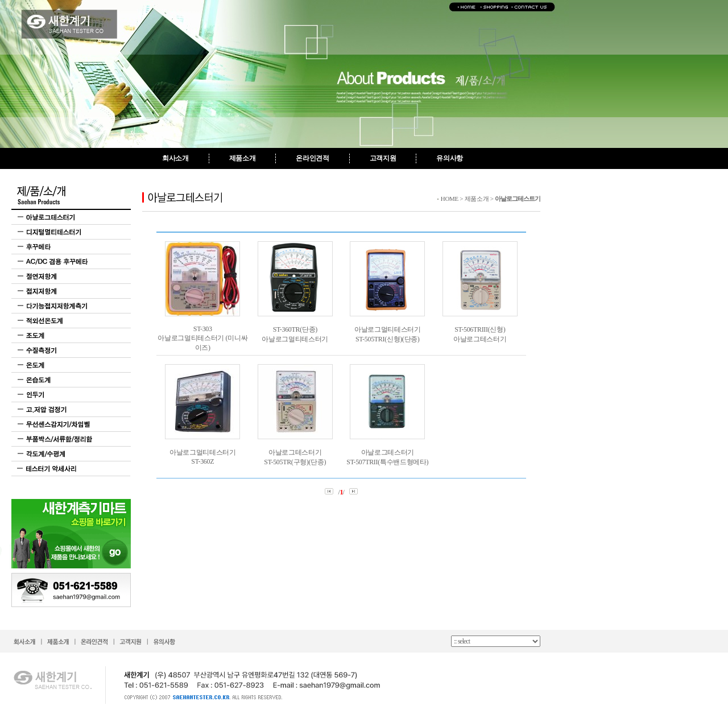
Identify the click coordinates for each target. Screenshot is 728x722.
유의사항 (450, 158)
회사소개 (175, 158)
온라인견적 (312, 158)
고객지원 (383, 158)
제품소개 (243, 158)
